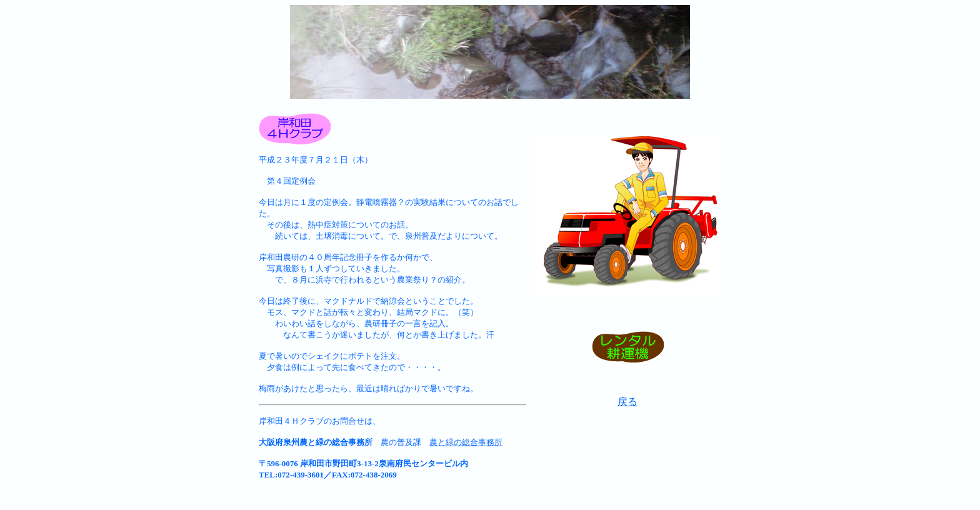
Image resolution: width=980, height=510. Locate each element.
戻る (627, 402)
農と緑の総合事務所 (466, 442)
